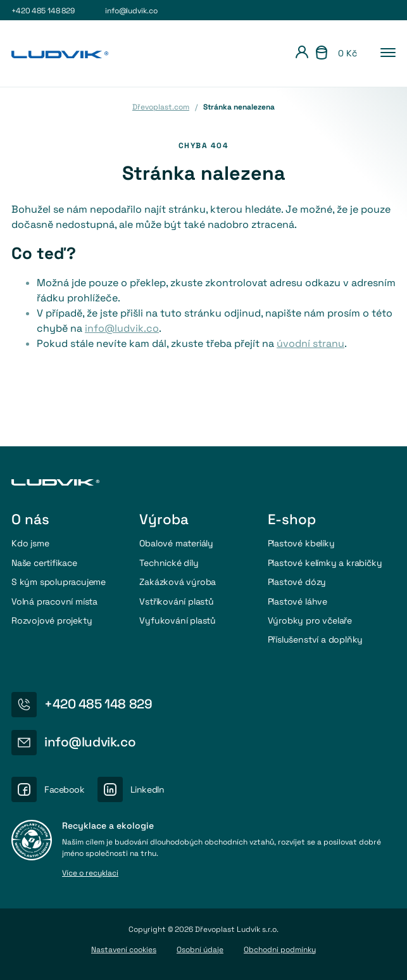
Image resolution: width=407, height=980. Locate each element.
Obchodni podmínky (280, 950)
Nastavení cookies (124, 950)
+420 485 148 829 (43, 11)
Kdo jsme (30, 543)
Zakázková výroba (178, 582)
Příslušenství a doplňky (316, 639)
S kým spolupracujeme (59, 582)
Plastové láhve (297, 601)
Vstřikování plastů (176, 601)
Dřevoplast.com (161, 107)
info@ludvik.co (131, 11)
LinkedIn (147, 789)
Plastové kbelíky (301, 543)
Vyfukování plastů (178, 620)
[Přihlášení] (302, 54)
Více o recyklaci (90, 874)
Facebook (65, 789)
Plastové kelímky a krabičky (325, 563)
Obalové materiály (176, 543)
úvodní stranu (310, 343)
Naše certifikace (44, 563)
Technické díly (169, 563)
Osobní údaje (200, 950)
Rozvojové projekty (52, 620)
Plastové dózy (297, 582)
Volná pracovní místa (54, 601)
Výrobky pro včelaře (310, 620)
